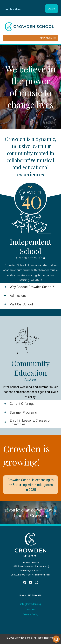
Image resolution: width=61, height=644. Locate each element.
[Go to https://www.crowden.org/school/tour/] (30, 304)
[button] (25, 582)
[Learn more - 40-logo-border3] (31, 200)
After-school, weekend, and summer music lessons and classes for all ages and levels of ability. (30, 392)
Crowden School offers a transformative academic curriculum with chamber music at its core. (30, 270)
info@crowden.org (30, 604)
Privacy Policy (31, 614)
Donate (52, 9)
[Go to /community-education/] (30, 404)
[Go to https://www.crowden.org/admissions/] (30, 296)
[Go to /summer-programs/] (30, 412)
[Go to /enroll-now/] (30, 423)
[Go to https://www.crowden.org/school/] (30, 287)
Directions (31, 609)
